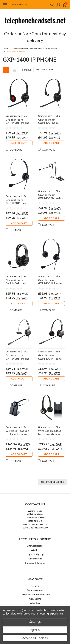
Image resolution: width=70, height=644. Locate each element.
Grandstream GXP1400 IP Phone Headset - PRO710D (51, 357)
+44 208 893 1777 (19, 5)
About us (35, 603)
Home (6, 48)
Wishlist (35, 550)
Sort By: (27, 70)
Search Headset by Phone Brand (27, 48)
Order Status (35, 559)
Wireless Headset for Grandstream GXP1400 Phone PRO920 (17, 432)
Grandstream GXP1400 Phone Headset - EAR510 (50, 121)
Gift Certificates (35, 546)
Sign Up (40, 554)
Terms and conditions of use (35, 594)
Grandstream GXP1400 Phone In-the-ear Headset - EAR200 (50, 196)
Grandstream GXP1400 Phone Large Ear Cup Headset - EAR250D (18, 282)
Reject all (35, 630)
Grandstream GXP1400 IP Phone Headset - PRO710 (18, 357)
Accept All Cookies (35, 638)
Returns (35, 586)
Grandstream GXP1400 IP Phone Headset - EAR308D (51, 282)
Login (29, 554)
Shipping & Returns (35, 563)
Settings (35, 622)
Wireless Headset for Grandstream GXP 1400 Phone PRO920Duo (50, 432)
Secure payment (35, 590)
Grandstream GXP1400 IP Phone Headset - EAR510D (18, 121)
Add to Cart (19, 143)
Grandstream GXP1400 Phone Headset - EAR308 (17, 202)
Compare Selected (53, 482)
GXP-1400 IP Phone (16, 51)
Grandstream (52, 48)
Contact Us (35, 599)
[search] (51, 5)
